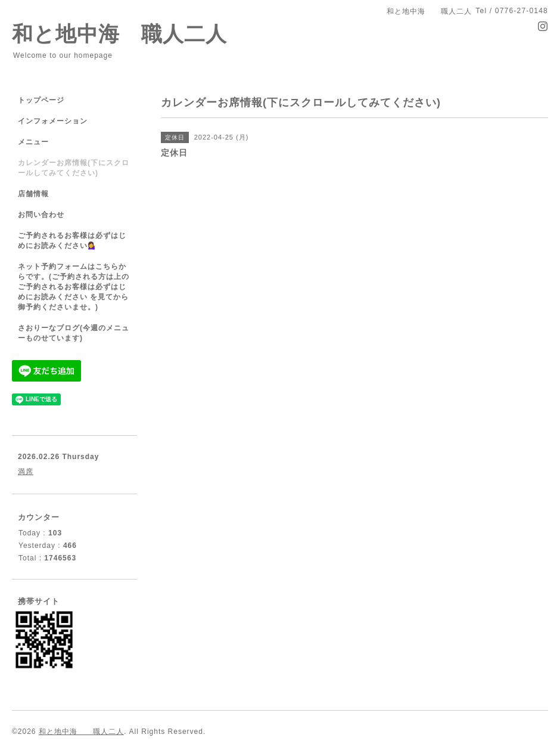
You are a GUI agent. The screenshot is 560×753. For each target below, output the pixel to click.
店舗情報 (33, 194)
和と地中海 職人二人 (119, 34)
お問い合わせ (41, 215)
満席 (26, 472)
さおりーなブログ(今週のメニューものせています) (74, 333)
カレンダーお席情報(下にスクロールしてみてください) (74, 168)
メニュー (33, 142)
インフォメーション (53, 121)
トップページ (41, 100)
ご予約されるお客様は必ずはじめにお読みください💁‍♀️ (72, 241)
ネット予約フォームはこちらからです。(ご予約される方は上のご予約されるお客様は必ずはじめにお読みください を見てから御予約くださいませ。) (74, 287)
